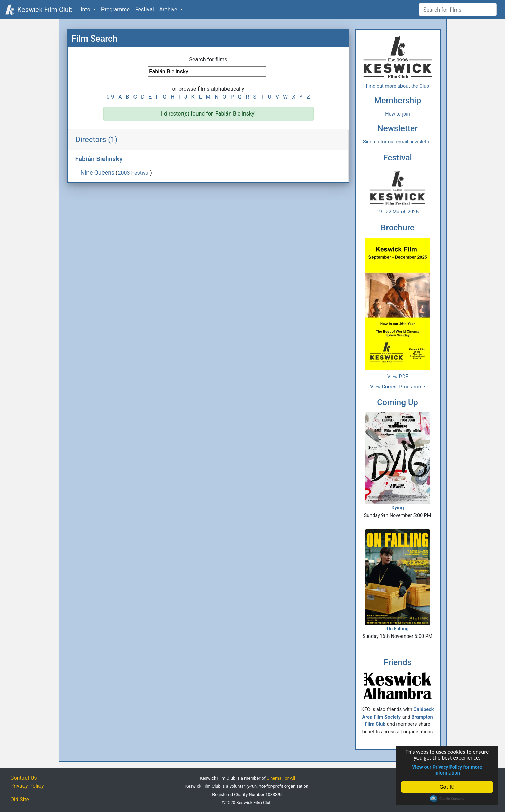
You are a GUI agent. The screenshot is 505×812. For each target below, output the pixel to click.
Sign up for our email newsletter (398, 142)
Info (86, 9)
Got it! (447, 787)
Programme (115, 9)
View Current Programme (398, 387)
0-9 (110, 97)
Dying (397, 462)
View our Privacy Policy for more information (447, 770)
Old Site (20, 800)
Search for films (208, 59)
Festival (145, 9)
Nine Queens (98, 173)
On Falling (397, 580)
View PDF (398, 377)
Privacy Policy (27, 786)
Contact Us (24, 778)
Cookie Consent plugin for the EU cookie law (447, 799)
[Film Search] (458, 10)
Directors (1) (97, 139)
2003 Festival (134, 173)
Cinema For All (281, 778)
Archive (169, 9)
